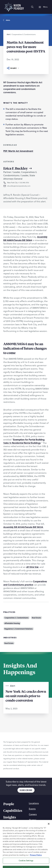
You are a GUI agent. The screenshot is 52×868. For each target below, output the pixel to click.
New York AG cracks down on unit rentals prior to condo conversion (26, 696)
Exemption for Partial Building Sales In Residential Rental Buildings (24, 441)
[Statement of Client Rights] (25, 840)
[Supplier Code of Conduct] (25, 844)
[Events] (32, 809)
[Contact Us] (35, 825)
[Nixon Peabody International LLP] (23, 847)
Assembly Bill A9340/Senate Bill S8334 (23, 527)
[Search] (32, 7)
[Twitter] (33, 859)
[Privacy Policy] (33, 834)
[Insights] (10, 818)
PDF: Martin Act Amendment (18, 151)
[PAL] (39, 847)
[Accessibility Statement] (31, 837)
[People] (9, 804)
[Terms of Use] (16, 837)
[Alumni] (33, 820)
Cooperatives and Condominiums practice (25, 583)
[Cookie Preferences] (19, 834)
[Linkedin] (26, 859)
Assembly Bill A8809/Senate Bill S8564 (25, 238)
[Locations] (34, 803)
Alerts (7, 20)
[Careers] (33, 814)
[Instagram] (19, 859)
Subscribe (26, 790)
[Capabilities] (13, 811)
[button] (25, 186)
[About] (8, 824)
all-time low (32, 567)
